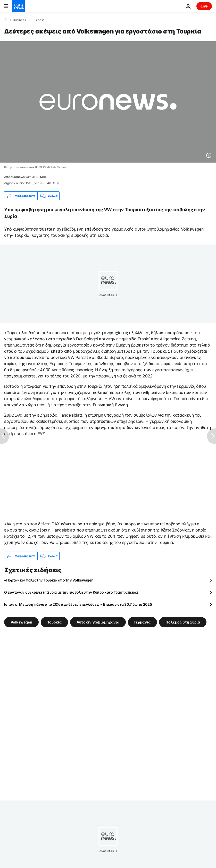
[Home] (6, 20)
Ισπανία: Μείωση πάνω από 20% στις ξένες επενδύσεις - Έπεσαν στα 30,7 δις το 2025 (78, 604)
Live (204, 6)
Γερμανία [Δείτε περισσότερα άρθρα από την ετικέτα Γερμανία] (142, 622)
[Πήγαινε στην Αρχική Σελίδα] (19, 6)
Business (19, 20)
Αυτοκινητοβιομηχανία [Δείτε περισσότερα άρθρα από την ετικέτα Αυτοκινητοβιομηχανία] (98, 622)
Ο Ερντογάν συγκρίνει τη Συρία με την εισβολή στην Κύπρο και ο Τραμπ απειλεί (71, 592)
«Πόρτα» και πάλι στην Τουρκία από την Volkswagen (49, 580)
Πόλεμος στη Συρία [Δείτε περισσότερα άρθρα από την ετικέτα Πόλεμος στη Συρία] (183, 622)
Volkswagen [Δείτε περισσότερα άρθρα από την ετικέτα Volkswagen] (21, 622)
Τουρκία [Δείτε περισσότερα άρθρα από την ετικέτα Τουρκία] (54, 622)
